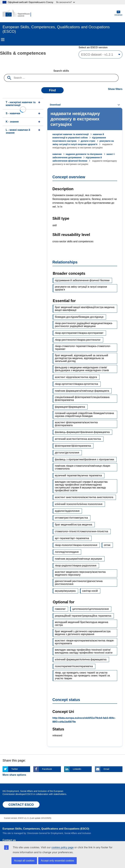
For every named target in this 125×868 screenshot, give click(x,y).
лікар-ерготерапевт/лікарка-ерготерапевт (79, 333)
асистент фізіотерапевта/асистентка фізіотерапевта (76, 424)
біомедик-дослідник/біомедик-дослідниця (79, 317)
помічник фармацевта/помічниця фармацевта (82, 391)
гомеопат (60, 609)
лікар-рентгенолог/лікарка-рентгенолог (78, 340)
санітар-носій (90, 591)
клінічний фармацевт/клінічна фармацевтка (81, 659)
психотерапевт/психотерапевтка (74, 666)
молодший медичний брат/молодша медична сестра (82, 624)
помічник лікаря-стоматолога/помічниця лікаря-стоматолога (83, 467)
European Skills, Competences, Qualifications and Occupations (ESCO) (46, 829)
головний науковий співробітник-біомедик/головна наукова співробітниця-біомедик (84, 415)
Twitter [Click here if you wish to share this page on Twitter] (15, 769)
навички (57, 154)
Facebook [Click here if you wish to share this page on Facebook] (47, 769)
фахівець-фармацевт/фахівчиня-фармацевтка (82, 432)
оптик (107, 545)
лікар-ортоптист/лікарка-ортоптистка (76, 384)
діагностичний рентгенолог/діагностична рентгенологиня (79, 583)
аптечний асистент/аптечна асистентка (78, 439)
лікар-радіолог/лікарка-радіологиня (76, 566)
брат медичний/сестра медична (74, 525)
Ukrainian (118, 13)
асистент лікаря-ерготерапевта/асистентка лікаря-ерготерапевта (85, 642)
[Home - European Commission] (18, 13)
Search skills (61, 71)
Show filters (115, 89)
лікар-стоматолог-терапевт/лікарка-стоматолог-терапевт (83, 348)
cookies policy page (62, 847)
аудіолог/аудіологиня (67, 511)
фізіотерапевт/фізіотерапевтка (73, 446)
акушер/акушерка (65, 591)
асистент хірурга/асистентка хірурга (76, 377)
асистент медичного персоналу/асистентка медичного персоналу (80, 573)
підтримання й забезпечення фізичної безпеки (82, 280)
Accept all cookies (24, 861)
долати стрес (88, 141)
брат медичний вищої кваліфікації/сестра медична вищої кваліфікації (85, 309)
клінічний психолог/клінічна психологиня (79, 504)
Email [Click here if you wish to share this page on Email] (106, 769)
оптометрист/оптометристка (71, 518)
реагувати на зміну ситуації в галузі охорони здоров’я (81, 288)
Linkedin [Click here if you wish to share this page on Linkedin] (77, 769)
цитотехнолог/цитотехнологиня (90, 609)
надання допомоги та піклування (84, 154)
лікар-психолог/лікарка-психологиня (76, 545)
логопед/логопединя (67, 552)
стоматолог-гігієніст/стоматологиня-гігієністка (81, 531)
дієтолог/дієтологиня (67, 453)
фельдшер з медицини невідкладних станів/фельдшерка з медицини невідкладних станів (82, 369)
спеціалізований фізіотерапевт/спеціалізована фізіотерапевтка (82, 399)
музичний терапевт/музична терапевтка (78, 475)
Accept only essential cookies (57, 861)
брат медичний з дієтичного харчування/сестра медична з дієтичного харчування (83, 633)
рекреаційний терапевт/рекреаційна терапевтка (83, 616)
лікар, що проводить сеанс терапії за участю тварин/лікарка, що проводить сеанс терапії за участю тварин (82, 676)
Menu (3, 40)
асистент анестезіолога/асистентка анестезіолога (84, 497)
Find (52, 90)
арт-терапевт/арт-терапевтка (72, 538)
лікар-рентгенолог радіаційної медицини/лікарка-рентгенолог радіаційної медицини (84, 325)
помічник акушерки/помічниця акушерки (78, 559)
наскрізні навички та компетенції (71, 134)
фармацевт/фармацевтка (70, 407)
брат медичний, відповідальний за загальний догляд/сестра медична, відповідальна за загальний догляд (81, 358)
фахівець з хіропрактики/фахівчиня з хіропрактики (85, 459)
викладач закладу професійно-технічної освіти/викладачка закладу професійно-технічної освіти (84, 651)
